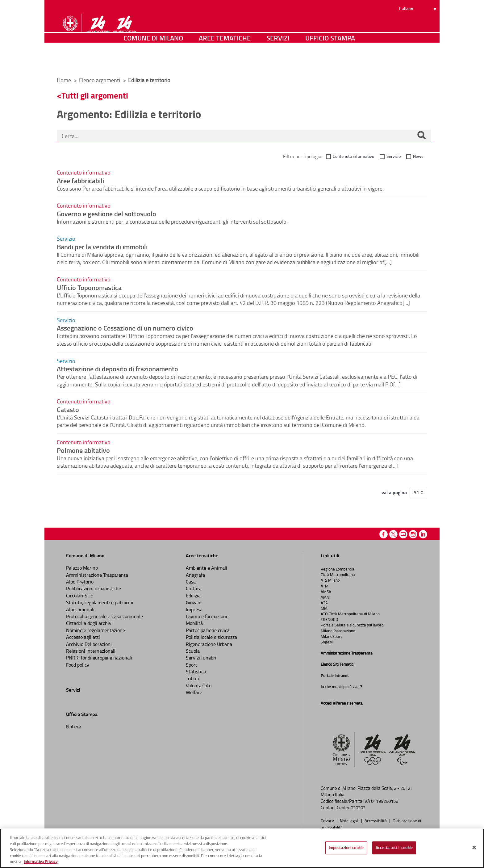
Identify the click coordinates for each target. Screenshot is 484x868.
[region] (242, 848)
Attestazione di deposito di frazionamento (117, 369)
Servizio (394, 156)
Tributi (193, 678)
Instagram (413, 534)
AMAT (326, 597)
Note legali (350, 820)
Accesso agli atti (83, 637)
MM (324, 608)
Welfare (194, 692)
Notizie (73, 727)
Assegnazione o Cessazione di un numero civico (125, 328)
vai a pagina (394, 492)
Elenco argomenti (100, 80)
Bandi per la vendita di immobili (102, 246)
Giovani (194, 602)
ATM (325, 586)
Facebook (384, 534)
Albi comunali (80, 609)
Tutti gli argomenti (95, 95)
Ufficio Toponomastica (89, 287)
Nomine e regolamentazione (96, 630)
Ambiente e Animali (207, 568)
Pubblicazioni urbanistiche (94, 588)
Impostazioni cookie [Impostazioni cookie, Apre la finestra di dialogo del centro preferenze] (346, 848)
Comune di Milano (153, 63)
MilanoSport (331, 636)
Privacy (328, 820)
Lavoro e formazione (207, 616)
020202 (358, 808)
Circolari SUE (80, 596)
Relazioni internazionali (91, 651)
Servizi (278, 63)
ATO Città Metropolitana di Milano (350, 614)
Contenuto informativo (353, 156)
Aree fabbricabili (80, 180)
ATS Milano (330, 580)
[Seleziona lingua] (419, 28)
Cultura (194, 588)
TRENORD (329, 619)
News (418, 156)
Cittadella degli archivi (89, 623)
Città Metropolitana (338, 575)
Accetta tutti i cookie (394, 848)
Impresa (194, 609)
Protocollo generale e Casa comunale (104, 616)
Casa (191, 582)
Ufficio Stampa (330, 63)
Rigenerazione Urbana (209, 644)
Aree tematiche (225, 63)
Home (64, 80)
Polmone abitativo (83, 450)
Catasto (68, 409)
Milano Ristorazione (338, 631)
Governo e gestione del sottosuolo (106, 213)
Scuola (193, 651)
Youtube (403, 534)
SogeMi (327, 642)
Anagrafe (195, 575)
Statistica (196, 672)
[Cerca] (421, 136)
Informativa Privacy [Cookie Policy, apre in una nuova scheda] (41, 862)
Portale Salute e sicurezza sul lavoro (352, 625)
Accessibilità (376, 820)
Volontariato (199, 685)
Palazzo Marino (82, 568)
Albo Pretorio (80, 582)
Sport (192, 665)
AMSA (326, 592)
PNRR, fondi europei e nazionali (99, 658)
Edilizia (193, 596)
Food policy (78, 665)
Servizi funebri (201, 658)
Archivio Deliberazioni (89, 644)
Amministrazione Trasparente (97, 575)
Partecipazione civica (208, 630)
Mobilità (194, 623)
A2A (324, 603)
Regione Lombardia (338, 569)
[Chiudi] (474, 848)
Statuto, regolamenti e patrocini (100, 602)
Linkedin (423, 534)
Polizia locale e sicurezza (211, 637)
